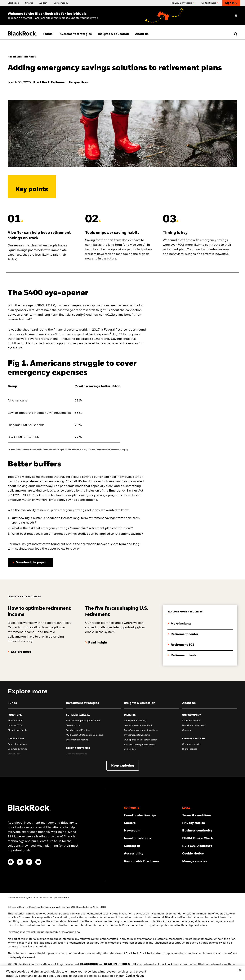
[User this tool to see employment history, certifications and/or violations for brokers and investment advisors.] (210, 838)
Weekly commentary (135, 721)
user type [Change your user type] (92, 18)
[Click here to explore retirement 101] (181, 642)
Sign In (231, 3)
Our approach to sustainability (140, 740)
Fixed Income (73, 726)
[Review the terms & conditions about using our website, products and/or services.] (210, 815)
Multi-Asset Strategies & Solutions (84, 735)
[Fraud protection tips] (152, 815)
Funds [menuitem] (48, 34)
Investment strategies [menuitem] (75, 34)
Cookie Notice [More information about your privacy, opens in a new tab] (135, 978)
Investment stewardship (137, 735)
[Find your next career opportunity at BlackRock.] (152, 823)
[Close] (240, 972)
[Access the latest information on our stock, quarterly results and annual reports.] (152, 838)
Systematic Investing (77, 740)
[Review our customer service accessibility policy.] (152, 854)
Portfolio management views (140, 745)
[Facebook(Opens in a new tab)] (11, 862)
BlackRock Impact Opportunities (83, 721)
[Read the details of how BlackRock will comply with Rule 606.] (210, 846)
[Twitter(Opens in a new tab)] (29, 862)
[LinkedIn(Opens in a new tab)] (20, 862)
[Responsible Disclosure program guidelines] (152, 861)
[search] (235, 34)
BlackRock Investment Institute (141, 730)
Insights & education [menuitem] (113, 34)
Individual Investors (183, 3)
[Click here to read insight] (96, 640)
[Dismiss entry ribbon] (236, 16)
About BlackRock (191, 721)
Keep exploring (123, 766)
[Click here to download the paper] (30, 562)
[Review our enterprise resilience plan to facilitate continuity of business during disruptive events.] (210, 831)
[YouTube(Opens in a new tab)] (38, 862)
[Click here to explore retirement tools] (182, 652)
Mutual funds (15, 721)
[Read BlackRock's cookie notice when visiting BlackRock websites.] (210, 854)
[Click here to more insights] (179, 621)
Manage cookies (194, 861)
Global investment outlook (138, 726)
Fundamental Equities (78, 730)
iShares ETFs (15, 726)
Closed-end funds (17, 730)
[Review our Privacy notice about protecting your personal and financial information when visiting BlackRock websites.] (210, 823)
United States (210, 3)
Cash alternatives (17, 744)
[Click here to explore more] (19, 649)
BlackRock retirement (194, 726)
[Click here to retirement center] (183, 631)
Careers (187, 730)
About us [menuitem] (142, 34)
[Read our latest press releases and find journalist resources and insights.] (152, 831)
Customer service (192, 744)
